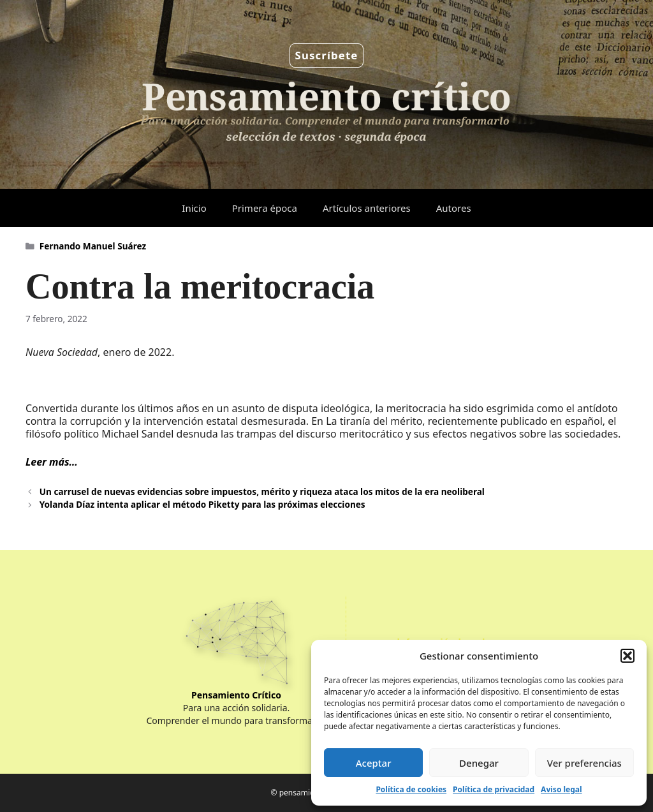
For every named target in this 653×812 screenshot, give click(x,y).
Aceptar (374, 763)
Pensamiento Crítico (236, 695)
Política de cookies (411, 789)
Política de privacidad (494, 789)
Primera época (265, 208)
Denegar (479, 763)
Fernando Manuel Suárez (93, 246)
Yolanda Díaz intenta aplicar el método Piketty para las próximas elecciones (202, 504)
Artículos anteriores (367, 208)
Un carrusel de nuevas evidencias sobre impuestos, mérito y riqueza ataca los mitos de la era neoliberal (262, 491)
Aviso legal (561, 789)
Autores (454, 208)
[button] (627, 656)
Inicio (194, 208)
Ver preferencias (584, 763)
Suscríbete (327, 55)
